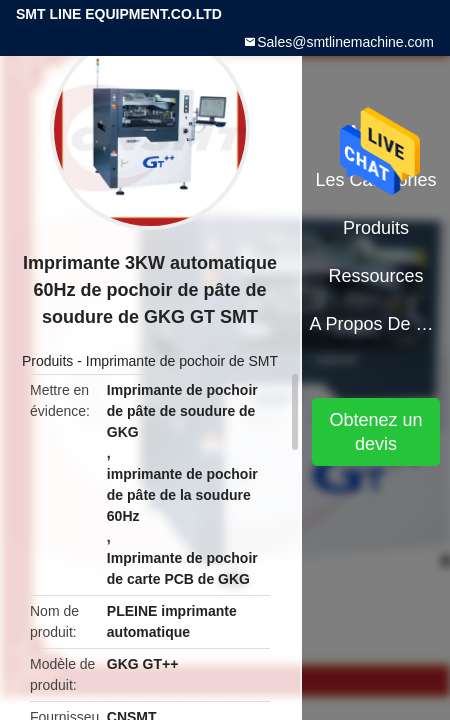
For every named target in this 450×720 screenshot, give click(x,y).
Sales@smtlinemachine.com (345, 42)
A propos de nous (375, 324)
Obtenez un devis (376, 432)
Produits (47, 361)
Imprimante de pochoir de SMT (182, 361)
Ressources (376, 276)
